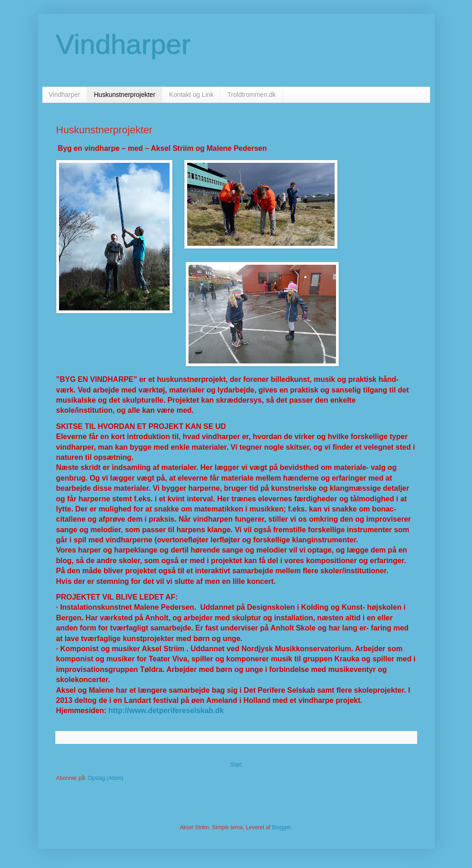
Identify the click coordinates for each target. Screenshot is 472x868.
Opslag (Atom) (105, 778)
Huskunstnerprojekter (125, 95)
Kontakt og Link (192, 95)
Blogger (281, 827)
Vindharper (124, 45)
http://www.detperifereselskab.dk (166, 710)
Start (236, 765)
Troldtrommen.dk (251, 95)
